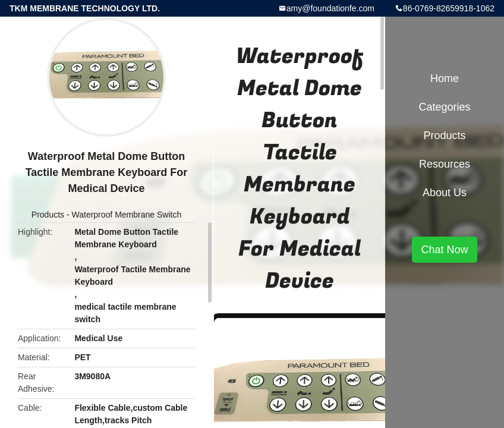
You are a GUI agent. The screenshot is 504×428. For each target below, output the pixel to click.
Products (48, 215)
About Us (445, 193)
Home (445, 78)
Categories (444, 107)
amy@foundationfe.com (330, 8)
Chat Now (444, 250)
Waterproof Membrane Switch (127, 215)
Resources (445, 164)
